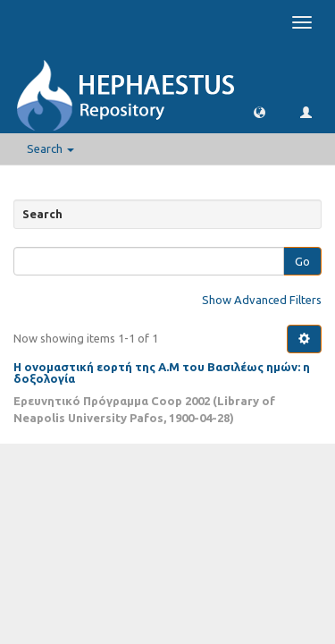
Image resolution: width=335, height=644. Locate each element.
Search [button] (50, 148)
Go (302, 261)
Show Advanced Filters (262, 300)
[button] (260, 111)
